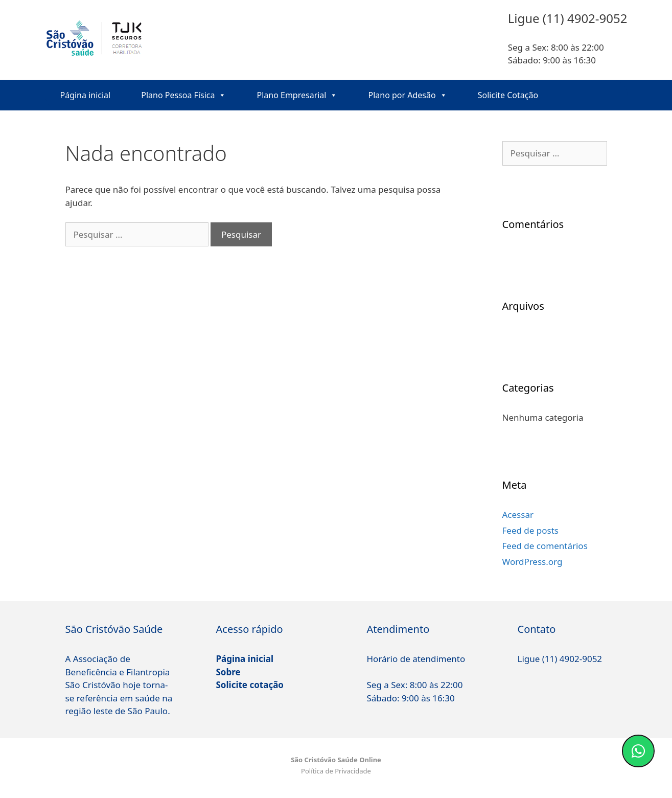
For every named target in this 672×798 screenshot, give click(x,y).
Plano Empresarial (297, 95)
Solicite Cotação (508, 95)
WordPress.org (532, 562)
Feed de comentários (545, 546)
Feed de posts (531, 530)
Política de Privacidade (336, 771)
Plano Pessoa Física (183, 95)
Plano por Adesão (407, 95)
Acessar (518, 515)
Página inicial (86, 95)
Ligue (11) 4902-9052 (560, 659)
